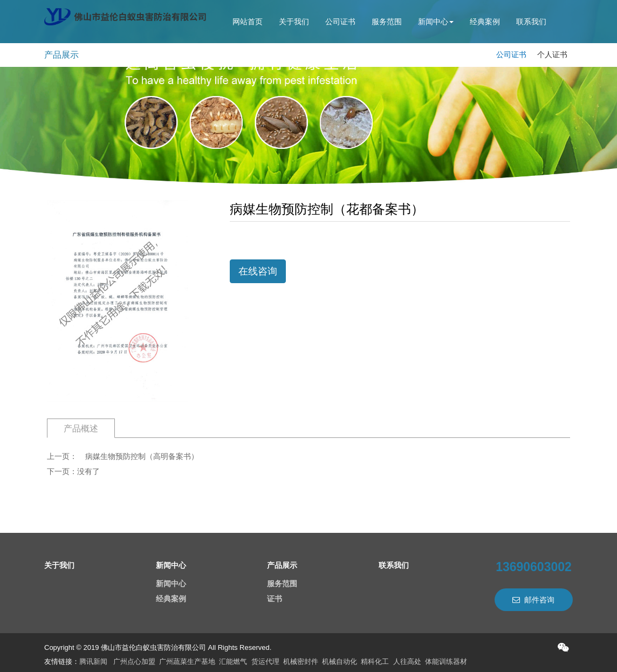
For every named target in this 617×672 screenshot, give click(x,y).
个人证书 (552, 54)
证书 (275, 599)
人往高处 (407, 661)
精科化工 (375, 661)
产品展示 (282, 565)
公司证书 (340, 22)
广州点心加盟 (134, 661)
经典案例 (485, 22)
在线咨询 (258, 271)
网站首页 (248, 22)
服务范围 (387, 22)
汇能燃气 (233, 661)
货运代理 (265, 661)
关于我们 (294, 22)
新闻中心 (436, 22)
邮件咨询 (533, 600)
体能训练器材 (446, 661)
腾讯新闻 (93, 661)
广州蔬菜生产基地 (187, 661)
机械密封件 (301, 661)
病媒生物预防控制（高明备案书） (142, 456)
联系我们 (531, 22)
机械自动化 (340, 661)
